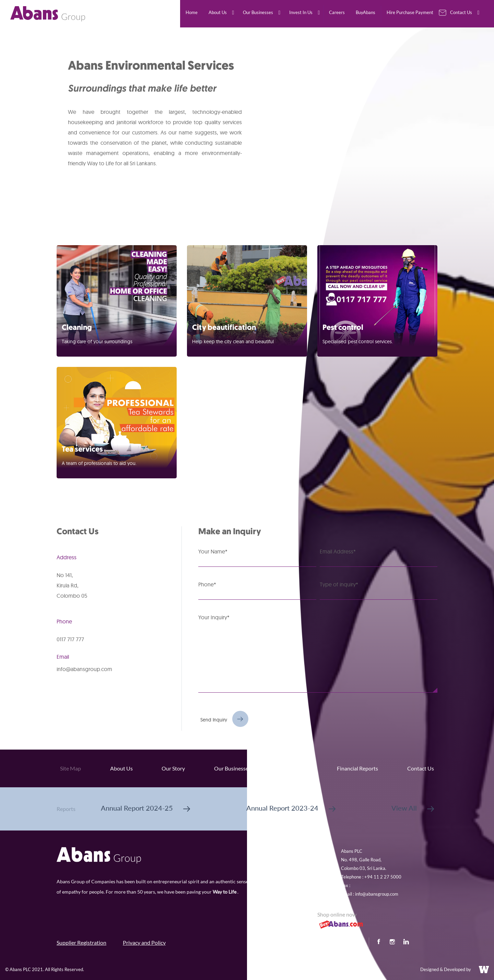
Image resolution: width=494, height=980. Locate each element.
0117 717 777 (70, 639)
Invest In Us (294, 768)
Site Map (70, 768)
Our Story (173, 768)
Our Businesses (232, 768)
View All (413, 808)
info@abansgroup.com (84, 669)
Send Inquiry (214, 720)
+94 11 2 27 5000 (383, 877)
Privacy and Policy (144, 942)
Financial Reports (357, 768)
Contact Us (421, 768)
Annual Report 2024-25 (145, 808)
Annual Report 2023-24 (291, 808)
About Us (121, 768)
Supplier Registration (81, 942)
